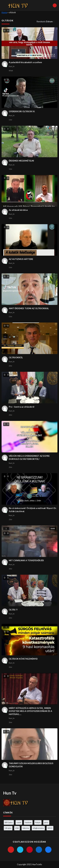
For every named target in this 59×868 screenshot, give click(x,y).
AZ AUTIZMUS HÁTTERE (21, 259)
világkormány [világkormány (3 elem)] (38, 828)
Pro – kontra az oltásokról (22, 407)
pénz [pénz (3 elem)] (46, 822)
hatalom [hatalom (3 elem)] (28, 822)
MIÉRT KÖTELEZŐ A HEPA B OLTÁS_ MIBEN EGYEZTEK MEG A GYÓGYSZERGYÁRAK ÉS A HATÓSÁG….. (30, 711)
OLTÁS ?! (13, 610)
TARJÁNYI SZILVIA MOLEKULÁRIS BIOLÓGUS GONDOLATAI (31, 765)
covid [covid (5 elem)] (19, 822)
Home (4, 12)
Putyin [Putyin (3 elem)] (38, 822)
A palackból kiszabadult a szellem (25, 62)
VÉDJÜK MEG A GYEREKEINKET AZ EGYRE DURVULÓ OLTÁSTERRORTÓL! (29, 457)
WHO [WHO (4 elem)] (50, 828)
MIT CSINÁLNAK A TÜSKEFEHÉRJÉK (26, 560)
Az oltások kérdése (18, 210)
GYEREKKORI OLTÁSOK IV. (22, 111)
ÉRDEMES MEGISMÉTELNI (21, 161)
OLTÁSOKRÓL (16, 357)
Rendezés (45, 21)
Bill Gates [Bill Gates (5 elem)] (9, 822)
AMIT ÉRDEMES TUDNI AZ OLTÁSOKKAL (29, 308)
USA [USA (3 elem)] (17, 828)
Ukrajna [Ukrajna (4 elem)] (8, 828)
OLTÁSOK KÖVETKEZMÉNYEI (23, 659)
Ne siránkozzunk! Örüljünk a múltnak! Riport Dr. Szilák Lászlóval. (33, 510)
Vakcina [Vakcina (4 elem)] (26, 828)
